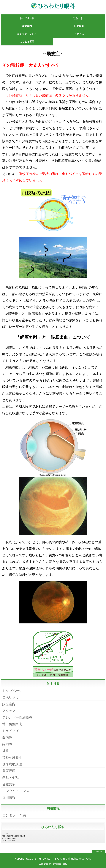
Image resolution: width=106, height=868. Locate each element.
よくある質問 (27, 42)
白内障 (7, 737)
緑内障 (7, 744)
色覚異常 (9, 784)
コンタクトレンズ (27, 34)
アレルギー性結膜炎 (17, 717)
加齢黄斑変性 (12, 757)
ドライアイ (11, 731)
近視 (6, 751)
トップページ (27, 18)
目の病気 (79, 26)
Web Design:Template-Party (53, 864)
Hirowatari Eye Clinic (53, 859)
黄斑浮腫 (9, 771)
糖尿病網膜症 (12, 764)
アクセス (79, 34)
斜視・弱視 (10, 777)
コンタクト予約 (14, 815)
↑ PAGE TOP (98, 852)
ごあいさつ (79, 18)
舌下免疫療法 (12, 724)
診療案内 (27, 26)
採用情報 (9, 797)
